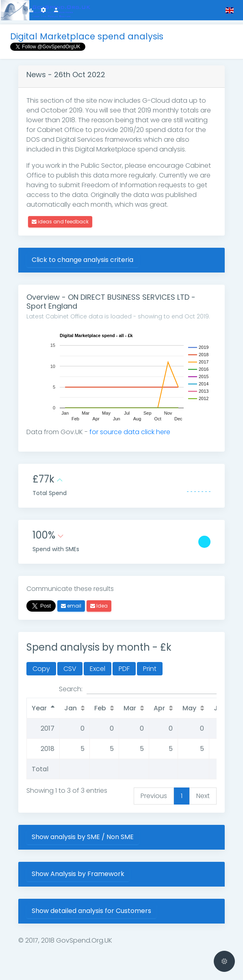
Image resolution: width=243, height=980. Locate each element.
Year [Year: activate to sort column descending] (39, 708)
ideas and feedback (60, 222)
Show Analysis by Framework (78, 874)
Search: (138, 689)
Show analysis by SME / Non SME (83, 837)
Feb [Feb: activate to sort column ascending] (100, 708)
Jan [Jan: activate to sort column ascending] (71, 708)
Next (203, 796)
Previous (154, 796)
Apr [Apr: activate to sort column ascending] (159, 708)
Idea (99, 606)
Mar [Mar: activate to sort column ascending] (130, 708)
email (71, 606)
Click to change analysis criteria (82, 260)
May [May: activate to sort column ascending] (189, 708)
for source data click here (130, 432)
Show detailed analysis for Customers (91, 911)
